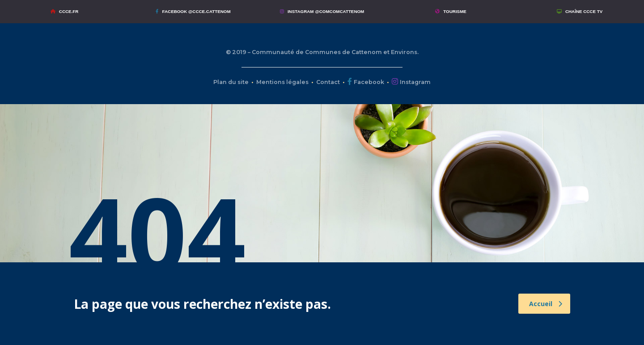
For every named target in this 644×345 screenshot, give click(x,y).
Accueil (546, 304)
